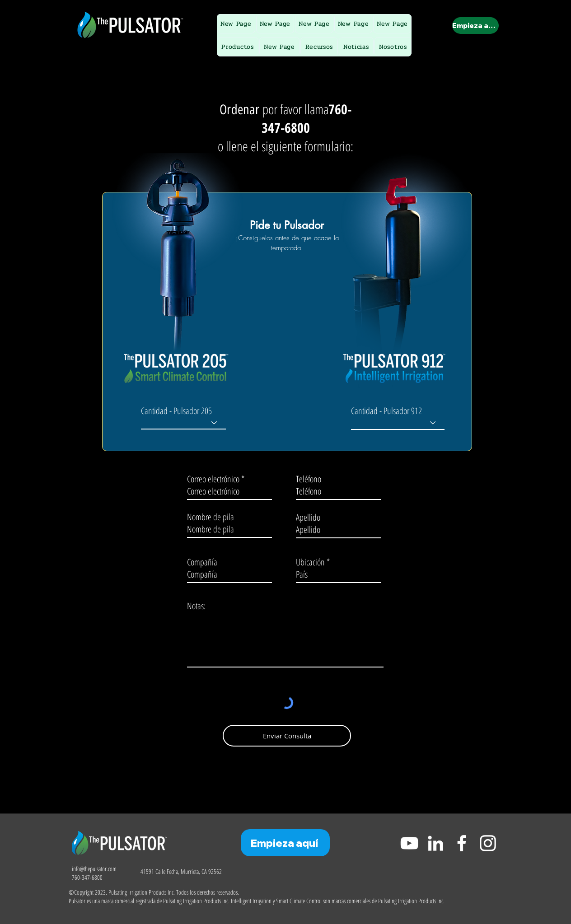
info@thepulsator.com (94, 869)
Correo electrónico (213, 479)
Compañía (202, 562)
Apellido (308, 518)
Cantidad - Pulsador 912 (386, 411)
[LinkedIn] (435, 843)
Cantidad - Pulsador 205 (176, 411)
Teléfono (309, 479)
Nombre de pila (211, 517)
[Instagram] (488, 843)
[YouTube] (409, 843)
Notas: (196, 606)
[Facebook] (462, 843)
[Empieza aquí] (475, 26)
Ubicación (310, 562)
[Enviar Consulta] (287, 736)
